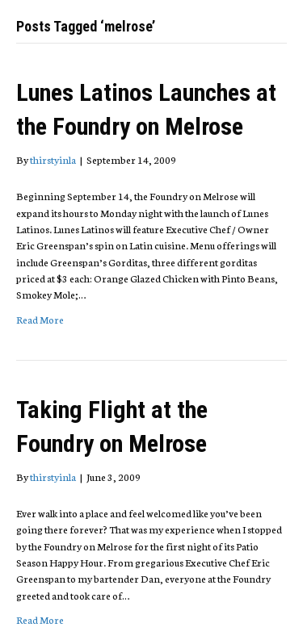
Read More (40, 319)
